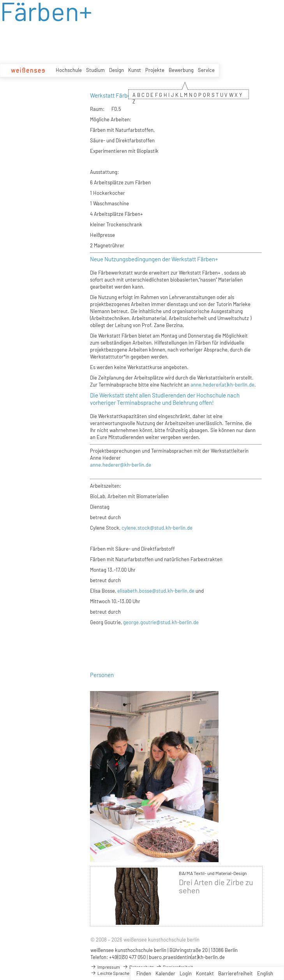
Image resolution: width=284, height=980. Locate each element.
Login (186, 973)
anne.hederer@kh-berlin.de (121, 465)
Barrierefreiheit (235, 973)
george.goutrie (140, 622)
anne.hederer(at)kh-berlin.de (222, 385)
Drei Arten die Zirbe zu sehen (216, 886)
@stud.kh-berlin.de (173, 591)
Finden (144, 973)
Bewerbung (181, 70)
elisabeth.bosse (135, 591)
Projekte (155, 70)
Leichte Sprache (110, 973)
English (265, 973)
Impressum (105, 967)
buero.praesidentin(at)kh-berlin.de (187, 957)
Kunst (135, 70)
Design (116, 70)
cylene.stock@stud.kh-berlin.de (157, 528)
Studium (95, 70)
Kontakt (205, 973)
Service (206, 70)
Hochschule (69, 70)
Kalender (165, 973)
